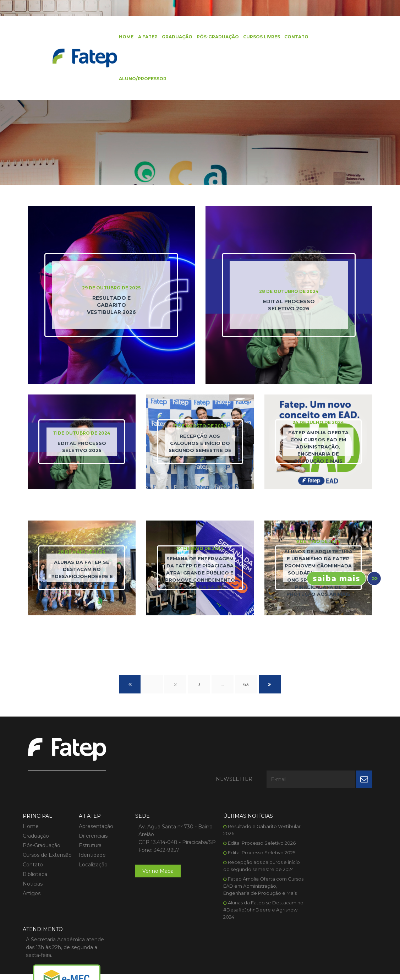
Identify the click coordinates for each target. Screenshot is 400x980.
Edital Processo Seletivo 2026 (249, 812)
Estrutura (87, 814)
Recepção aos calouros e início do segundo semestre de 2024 (247, 838)
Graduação (174, 37)
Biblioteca (35, 843)
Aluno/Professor (140, 80)
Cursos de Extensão (47, 824)
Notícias (33, 853)
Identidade (89, 824)
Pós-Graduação (215, 37)
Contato (293, 37)
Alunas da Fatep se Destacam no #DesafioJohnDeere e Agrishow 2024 (247, 886)
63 (247, 686)
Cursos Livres (258, 37)
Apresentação (93, 795)
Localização (90, 833)
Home (123, 37)
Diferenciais (90, 805)
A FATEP (145, 37)
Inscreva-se (341, 578)
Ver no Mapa (152, 848)
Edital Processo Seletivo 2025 (249, 821)
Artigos (32, 862)
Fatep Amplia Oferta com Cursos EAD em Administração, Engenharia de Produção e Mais (248, 862)
